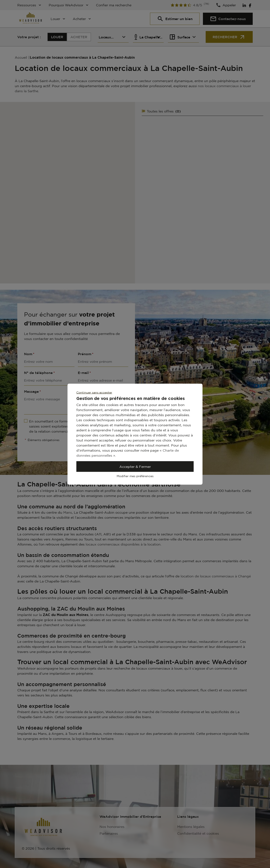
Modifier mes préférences (135, 476)
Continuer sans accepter (94, 392)
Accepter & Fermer (135, 466)
